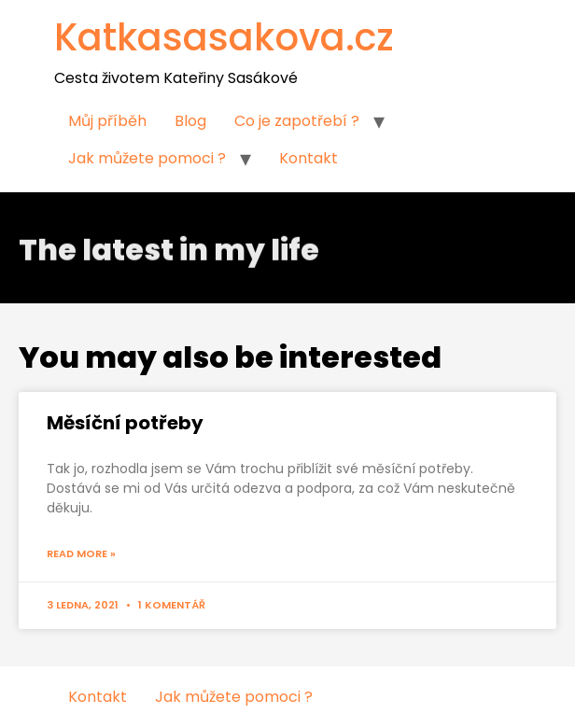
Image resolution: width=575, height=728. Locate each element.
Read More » (81, 553)
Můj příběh (107, 121)
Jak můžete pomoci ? (147, 158)
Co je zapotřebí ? (297, 121)
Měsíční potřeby (125, 423)
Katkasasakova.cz (224, 37)
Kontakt (309, 158)
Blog (190, 121)
